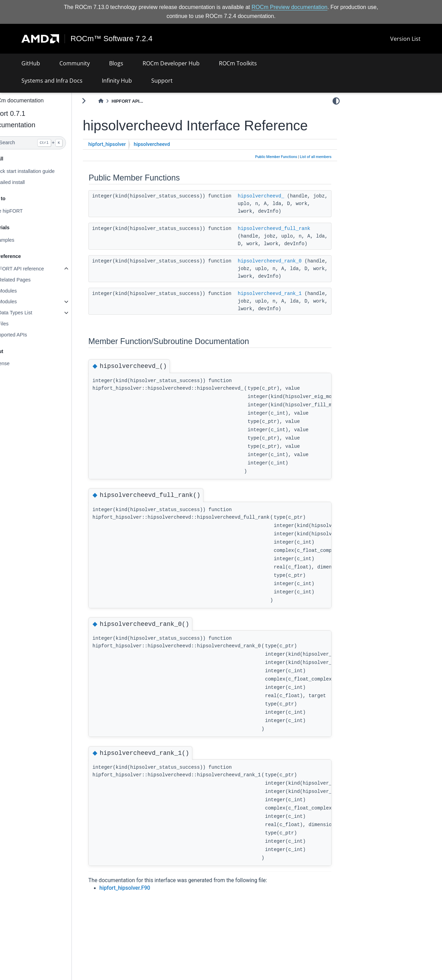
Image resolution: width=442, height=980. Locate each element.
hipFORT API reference (35, 269)
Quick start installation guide (40, 171)
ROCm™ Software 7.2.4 (112, 39)
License (18, 363)
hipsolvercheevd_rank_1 (286, 308)
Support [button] (162, 81)
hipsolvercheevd (169, 144)
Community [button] (75, 63)
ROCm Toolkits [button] (238, 63)
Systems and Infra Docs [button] (52, 81)
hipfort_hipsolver (124, 144)
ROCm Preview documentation (290, 7)
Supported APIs (26, 335)
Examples (20, 240)
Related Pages (31, 280)
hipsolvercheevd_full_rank (291, 228)
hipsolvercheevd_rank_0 (286, 268)
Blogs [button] (116, 63)
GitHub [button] (31, 63)
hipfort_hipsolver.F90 (141, 911)
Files (20, 324)
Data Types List (32, 313)
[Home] (117, 101)
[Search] (44, 143)
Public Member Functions (276, 157)
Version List (405, 39)
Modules (24, 291)
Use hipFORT (24, 211)
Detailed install (25, 182)
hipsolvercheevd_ (278, 196)
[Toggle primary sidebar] (100, 101)
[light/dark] (336, 101)
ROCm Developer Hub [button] (171, 63)
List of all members (316, 157)
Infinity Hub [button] (117, 81)
